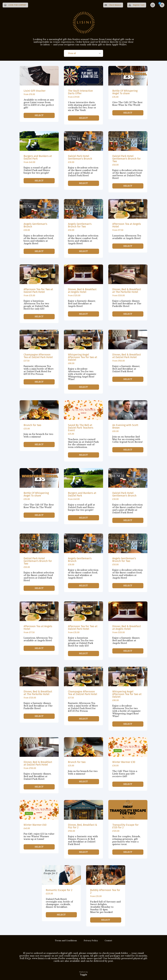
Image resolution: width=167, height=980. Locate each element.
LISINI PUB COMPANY (17, 5)
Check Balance (115, 5)
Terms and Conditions (66, 941)
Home (153, 5)
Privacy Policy (91, 941)
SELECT (39, 117)
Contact (108, 941)
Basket (162, 5)
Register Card (139, 5)
